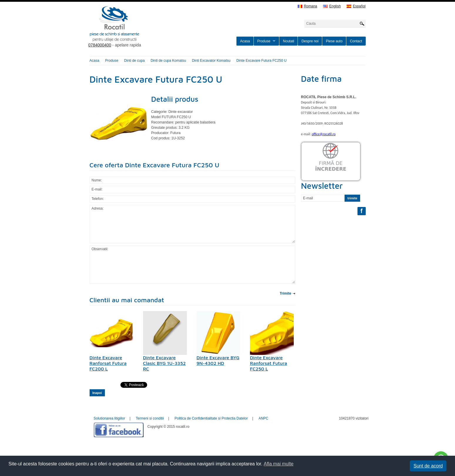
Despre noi (310, 41)
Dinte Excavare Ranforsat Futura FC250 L (268, 363)
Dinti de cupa (135, 61)
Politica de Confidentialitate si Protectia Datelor (211, 418)
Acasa (245, 41)
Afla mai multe (279, 464)
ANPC (263, 418)
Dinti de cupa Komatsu (168, 61)
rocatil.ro (144, 31)
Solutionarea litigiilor (109, 418)
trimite (352, 198)
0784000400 (100, 45)
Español (356, 6)
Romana (307, 6)
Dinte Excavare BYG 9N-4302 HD (218, 360)
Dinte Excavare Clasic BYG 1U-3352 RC (164, 363)
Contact (356, 41)
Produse (264, 41)
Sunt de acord (428, 466)
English (332, 6)
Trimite (285, 293)
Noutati (288, 41)
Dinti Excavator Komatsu (211, 61)
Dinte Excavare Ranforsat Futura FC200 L (108, 363)
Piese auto (334, 41)
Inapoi (97, 393)
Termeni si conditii (150, 418)
